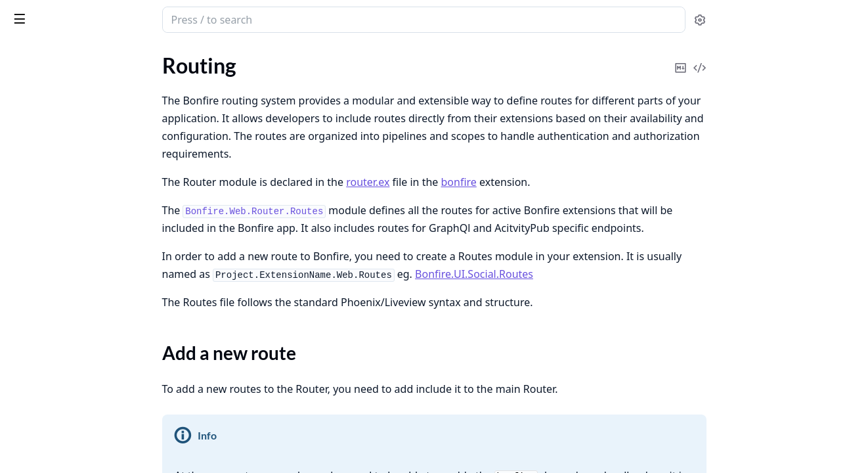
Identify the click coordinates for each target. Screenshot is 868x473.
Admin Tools (37, 195)
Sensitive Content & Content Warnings (93, 266)
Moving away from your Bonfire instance (93, 391)
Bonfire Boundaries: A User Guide (85, 231)
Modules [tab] (79, 56)
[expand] (184, 71)
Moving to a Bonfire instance (74, 408)
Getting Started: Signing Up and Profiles (93, 373)
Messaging (33, 444)
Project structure (48, 86)
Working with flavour (57, 150)
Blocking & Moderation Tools (74, 462)
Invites (25, 426)
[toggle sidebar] (180, 18)
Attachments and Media (64, 213)
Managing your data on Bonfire (79, 302)
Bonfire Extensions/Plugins (71, 320)
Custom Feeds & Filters (61, 284)
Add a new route (60, 126)
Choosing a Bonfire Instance (73, 249)
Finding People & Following (71, 337)
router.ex (466, 182)
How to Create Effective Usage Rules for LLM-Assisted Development (93, 68)
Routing (27, 103)
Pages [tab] (24, 56)
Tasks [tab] (144, 56)
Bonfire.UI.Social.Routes (573, 274)
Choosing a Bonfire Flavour (71, 355)
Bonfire (61, 14)
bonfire (557, 182)
